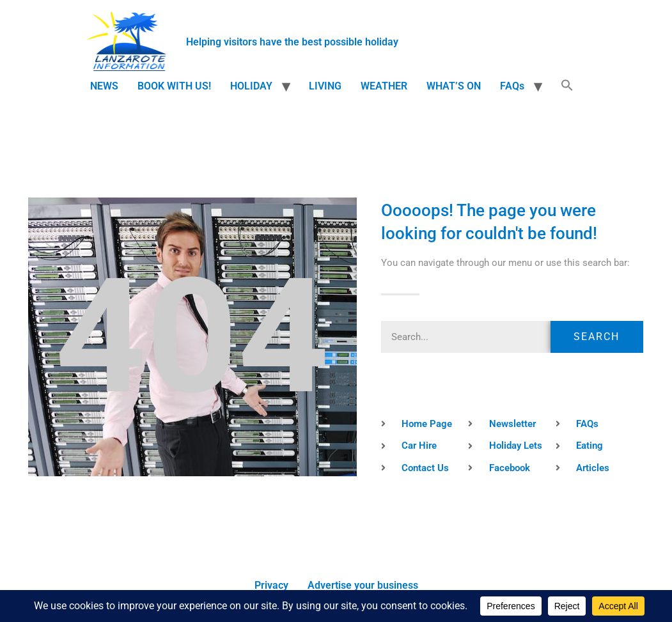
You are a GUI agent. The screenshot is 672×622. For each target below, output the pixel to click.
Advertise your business (363, 585)
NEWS (104, 86)
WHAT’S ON (454, 86)
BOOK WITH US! (174, 86)
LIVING (325, 86)
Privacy (271, 585)
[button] (567, 86)
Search (597, 337)
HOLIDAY (251, 86)
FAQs (512, 86)
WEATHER (384, 86)
